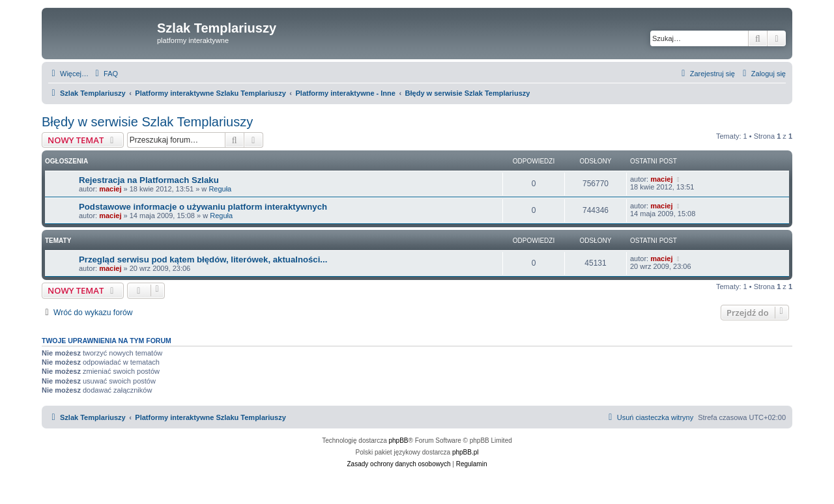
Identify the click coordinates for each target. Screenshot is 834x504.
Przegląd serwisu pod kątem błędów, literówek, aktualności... (203, 259)
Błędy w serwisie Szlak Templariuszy (147, 122)
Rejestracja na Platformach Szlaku (149, 180)
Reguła (220, 189)
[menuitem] (105, 74)
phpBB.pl (466, 452)
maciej (110, 189)
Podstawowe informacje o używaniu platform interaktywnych (203, 207)
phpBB (399, 441)
